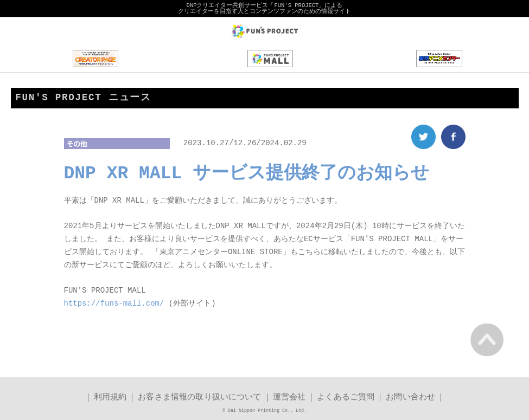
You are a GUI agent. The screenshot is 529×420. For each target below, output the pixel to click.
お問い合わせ (410, 398)
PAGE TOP (487, 340)
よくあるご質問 (346, 398)
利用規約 (110, 398)
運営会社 (289, 398)
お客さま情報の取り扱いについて (199, 398)
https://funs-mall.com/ (114, 304)
